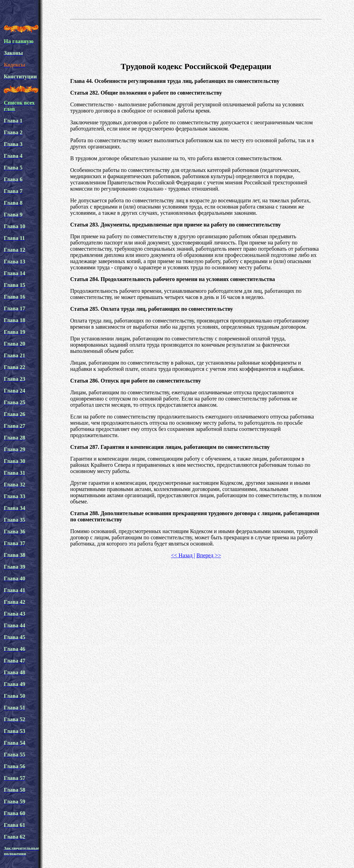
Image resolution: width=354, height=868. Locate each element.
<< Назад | (183, 555)
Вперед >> (209, 555)
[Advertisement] (196, 39)
